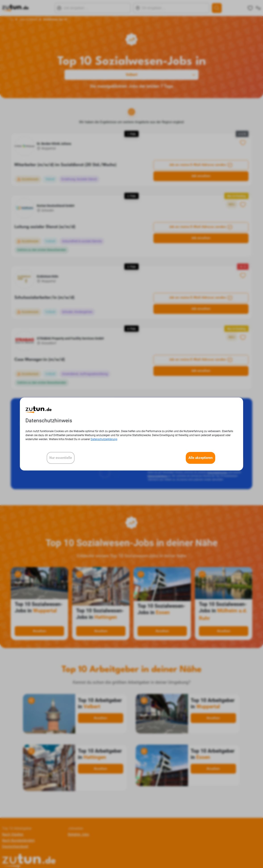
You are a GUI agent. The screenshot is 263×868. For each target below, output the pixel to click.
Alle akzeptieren (200, 458)
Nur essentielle (61, 458)
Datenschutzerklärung (104, 439)
